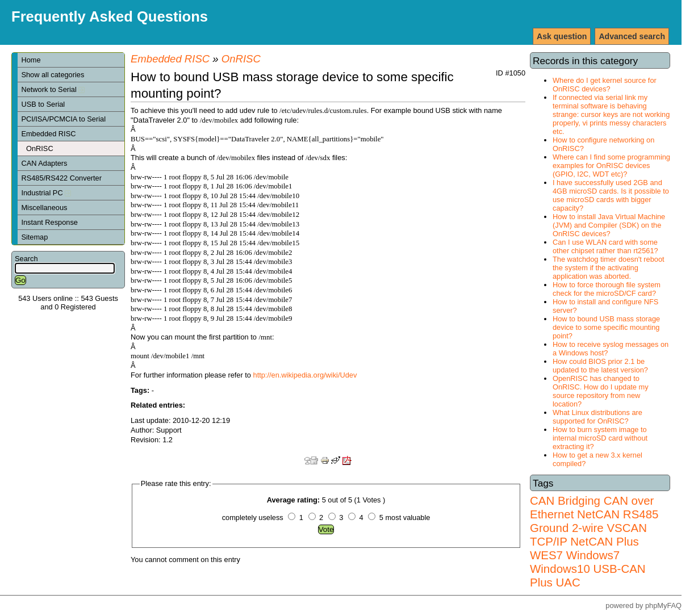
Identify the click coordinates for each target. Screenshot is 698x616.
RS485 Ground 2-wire (594, 521)
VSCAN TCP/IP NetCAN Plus (588, 535)
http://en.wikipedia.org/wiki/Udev (305, 375)
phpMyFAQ (663, 605)
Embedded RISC (48, 134)
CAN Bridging (565, 500)
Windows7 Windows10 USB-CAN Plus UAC (588, 569)
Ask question (562, 36)
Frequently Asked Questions (110, 16)
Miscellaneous (44, 208)
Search (26, 259)
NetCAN (598, 514)
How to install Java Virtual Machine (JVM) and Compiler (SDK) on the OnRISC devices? (609, 225)
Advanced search (632, 36)
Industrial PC (46, 193)
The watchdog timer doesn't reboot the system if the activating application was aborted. (609, 268)
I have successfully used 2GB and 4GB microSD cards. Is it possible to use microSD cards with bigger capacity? (611, 195)
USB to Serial (43, 104)
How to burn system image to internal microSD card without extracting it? (600, 438)
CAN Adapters (44, 163)
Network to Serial (53, 89)
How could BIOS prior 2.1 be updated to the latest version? (600, 366)
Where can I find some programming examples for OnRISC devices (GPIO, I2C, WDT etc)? (611, 165)
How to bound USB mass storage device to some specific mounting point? (606, 327)
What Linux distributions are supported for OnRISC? (597, 417)
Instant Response (49, 222)
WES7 (546, 555)
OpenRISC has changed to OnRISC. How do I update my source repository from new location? (601, 391)
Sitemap (34, 237)
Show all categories (53, 75)
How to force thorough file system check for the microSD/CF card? (607, 289)
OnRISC (40, 148)
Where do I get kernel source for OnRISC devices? (605, 85)
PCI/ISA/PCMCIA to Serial (63, 119)
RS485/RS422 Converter (61, 178)
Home (31, 60)
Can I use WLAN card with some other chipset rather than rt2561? (605, 246)
